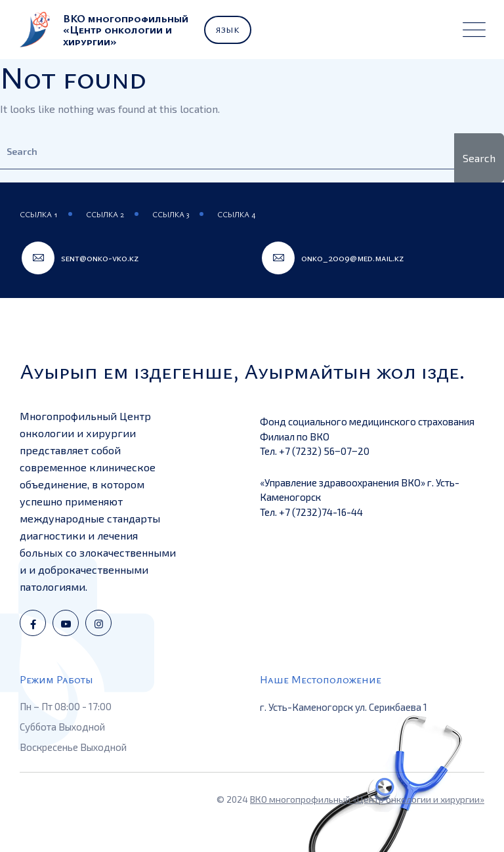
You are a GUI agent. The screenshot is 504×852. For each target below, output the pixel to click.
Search (479, 158)
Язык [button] (228, 30)
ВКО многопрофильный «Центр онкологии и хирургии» (367, 799)
